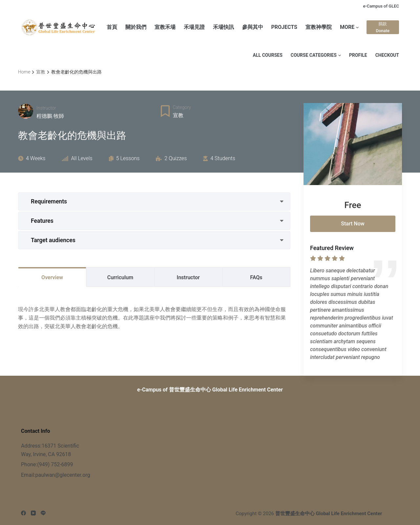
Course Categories (316, 55)
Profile (358, 55)
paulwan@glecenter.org (63, 475)
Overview (52, 277)
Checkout (387, 55)
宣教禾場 (165, 27)
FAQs (256, 277)
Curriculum (120, 277)
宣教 (178, 115)
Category (182, 107)
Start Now (353, 224)
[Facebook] (23, 513)
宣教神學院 (319, 27)
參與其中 (253, 27)
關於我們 (136, 27)
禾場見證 (194, 27)
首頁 (112, 27)
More (349, 27)
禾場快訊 (223, 27)
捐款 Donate (383, 27)
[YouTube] (33, 513)
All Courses (268, 55)
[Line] (43, 513)
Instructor (46, 108)
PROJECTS (284, 27)
